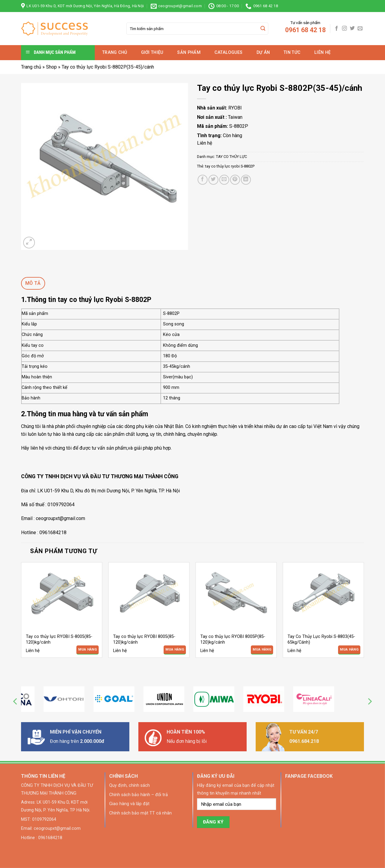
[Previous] (16, 702)
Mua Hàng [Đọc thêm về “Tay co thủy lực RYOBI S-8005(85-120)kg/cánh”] (88, 649)
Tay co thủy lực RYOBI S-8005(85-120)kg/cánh (59, 639)
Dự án (263, 52)
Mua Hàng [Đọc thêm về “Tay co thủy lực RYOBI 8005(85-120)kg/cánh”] (175, 649)
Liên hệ (322, 52)
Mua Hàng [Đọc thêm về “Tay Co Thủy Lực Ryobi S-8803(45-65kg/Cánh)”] (349, 649)
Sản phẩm (189, 52)
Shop (51, 67)
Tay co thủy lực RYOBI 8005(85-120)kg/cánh (144, 639)
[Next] (369, 702)
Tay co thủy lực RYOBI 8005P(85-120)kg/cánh (233, 639)
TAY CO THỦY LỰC (231, 157)
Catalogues (229, 52)
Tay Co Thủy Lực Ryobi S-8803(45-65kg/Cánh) (321, 639)
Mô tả (33, 283)
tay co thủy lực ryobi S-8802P (230, 166)
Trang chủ (115, 52)
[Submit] (263, 29)
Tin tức (292, 52)
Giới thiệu (152, 52)
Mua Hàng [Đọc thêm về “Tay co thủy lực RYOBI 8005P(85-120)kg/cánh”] (262, 649)
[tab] (33, 283)
